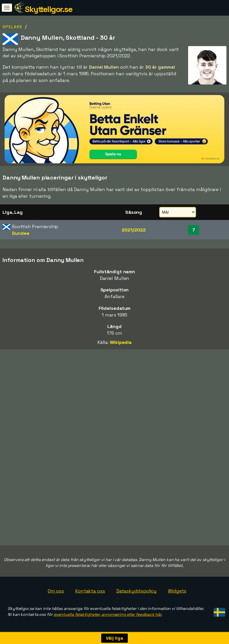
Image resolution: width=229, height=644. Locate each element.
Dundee (21, 233)
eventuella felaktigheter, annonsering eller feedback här (107, 614)
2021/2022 (134, 230)
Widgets (177, 591)
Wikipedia (121, 342)
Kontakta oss (90, 591)
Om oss (56, 591)
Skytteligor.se (49, 9)
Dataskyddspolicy (136, 591)
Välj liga (114, 638)
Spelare (13, 27)
